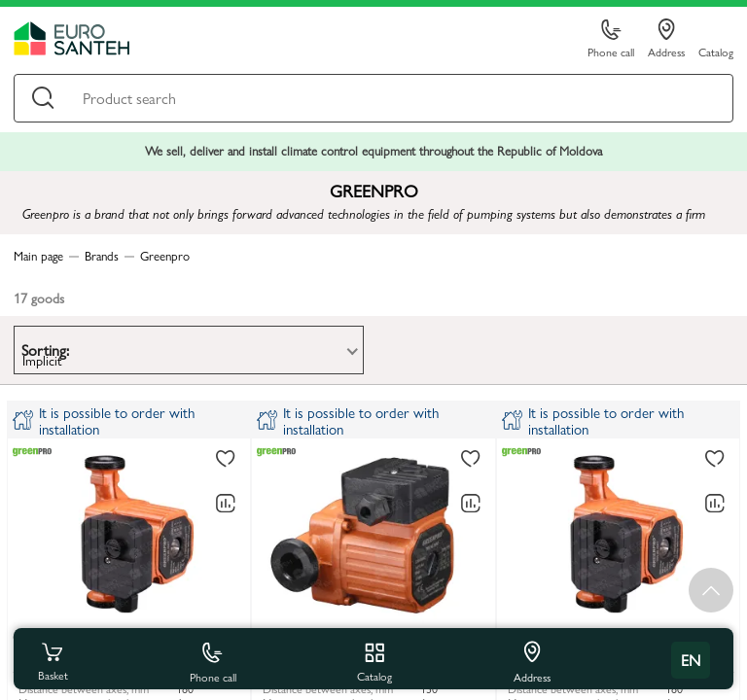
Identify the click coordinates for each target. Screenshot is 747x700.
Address (666, 39)
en (691, 660)
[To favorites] (226, 460)
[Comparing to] (226, 504)
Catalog (716, 51)
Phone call (611, 39)
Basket (53, 660)
